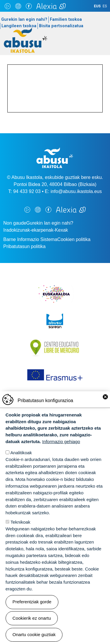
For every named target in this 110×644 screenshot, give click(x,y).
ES (105, 6)
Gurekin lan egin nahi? (24, 19)
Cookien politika (74, 239)
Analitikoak (21, 453)
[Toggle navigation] (100, 43)
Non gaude (15, 223)
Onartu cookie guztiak (34, 635)
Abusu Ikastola (26, 30)
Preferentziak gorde (32, 602)
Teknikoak (21, 522)
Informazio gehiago (61, 442)
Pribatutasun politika (24, 246)
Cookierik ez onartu (32, 618)
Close (105, 397)
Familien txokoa (66, 19)
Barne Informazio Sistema (30, 239)
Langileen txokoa (19, 26)
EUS (97, 6)
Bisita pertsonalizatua (61, 26)
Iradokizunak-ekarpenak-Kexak (36, 230)
